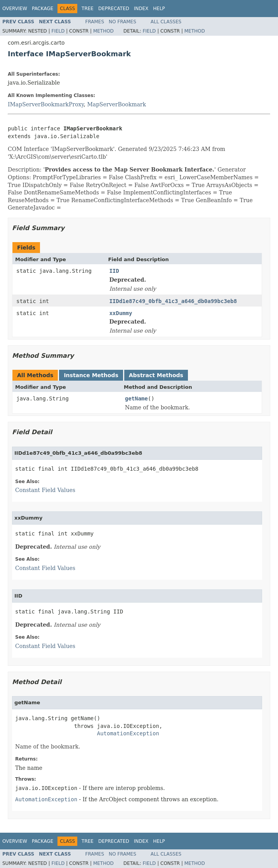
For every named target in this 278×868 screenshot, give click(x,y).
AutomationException (128, 733)
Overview (15, 9)
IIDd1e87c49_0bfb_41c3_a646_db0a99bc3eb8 (173, 301)
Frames (95, 22)
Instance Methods (91, 375)
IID (114, 271)
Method (103, 31)
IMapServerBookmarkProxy (46, 104)
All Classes (166, 22)
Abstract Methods (156, 375)
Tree (88, 9)
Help (159, 9)
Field (58, 31)
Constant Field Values (45, 490)
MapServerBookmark (116, 104)
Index (141, 9)
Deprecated (114, 9)
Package (43, 9)
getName (136, 398)
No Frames (122, 22)
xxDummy (121, 313)
